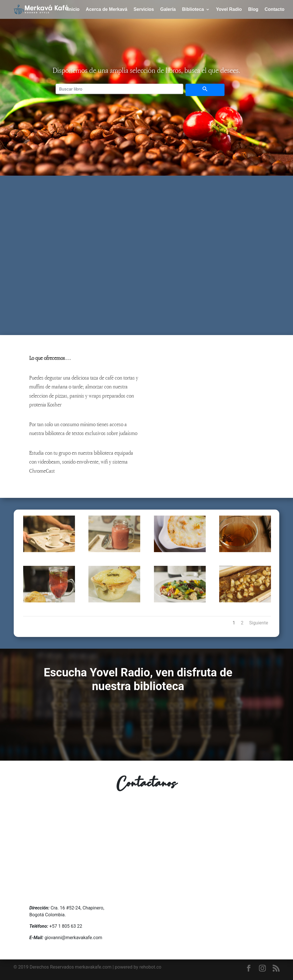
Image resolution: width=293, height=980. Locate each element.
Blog (253, 10)
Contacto (275, 10)
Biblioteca (193, 10)
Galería (168, 10)
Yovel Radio (229, 10)
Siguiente (259, 623)
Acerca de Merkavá (107, 10)
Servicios (144, 10)
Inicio (74, 10)
